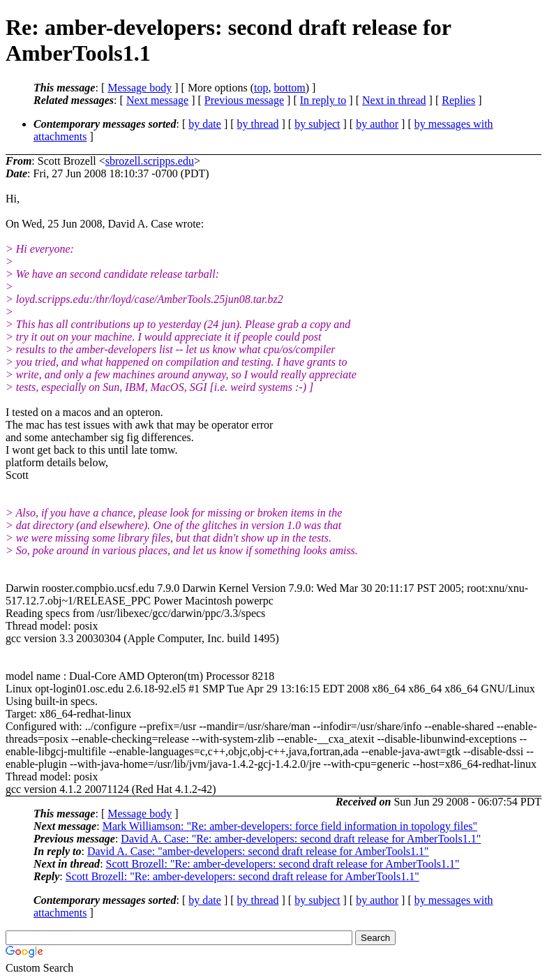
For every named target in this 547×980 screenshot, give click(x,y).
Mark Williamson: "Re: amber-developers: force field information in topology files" (290, 826)
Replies (458, 100)
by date (205, 124)
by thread (258, 124)
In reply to (323, 100)
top (261, 88)
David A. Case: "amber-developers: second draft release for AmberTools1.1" (258, 851)
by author (377, 124)
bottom (289, 88)
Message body (140, 88)
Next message (157, 100)
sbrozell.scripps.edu (150, 161)
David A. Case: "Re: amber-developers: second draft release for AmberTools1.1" (301, 839)
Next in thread (394, 100)
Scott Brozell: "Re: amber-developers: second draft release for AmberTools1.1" (283, 864)
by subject (317, 124)
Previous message (244, 100)
